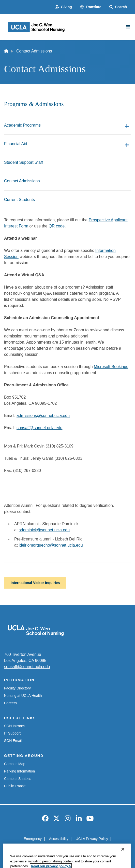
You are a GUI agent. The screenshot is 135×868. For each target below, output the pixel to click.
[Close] (123, 861)
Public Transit (15, 786)
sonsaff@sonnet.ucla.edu (40, 428)
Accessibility (59, 839)
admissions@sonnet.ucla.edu (43, 416)
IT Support (12, 733)
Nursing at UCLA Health (23, 696)
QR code (57, 226)
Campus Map (15, 764)
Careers (10, 703)
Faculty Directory (17, 688)
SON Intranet (14, 726)
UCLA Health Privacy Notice (59, 848)
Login (93, 848)
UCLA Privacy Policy (92, 839)
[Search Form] (118, 7)
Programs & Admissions (34, 104)
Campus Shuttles (18, 779)
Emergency (33, 839)
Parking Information (19, 771)
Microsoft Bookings (111, 367)
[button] (91, 7)
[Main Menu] (128, 27)
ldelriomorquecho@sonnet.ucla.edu (51, 545)
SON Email (13, 741)
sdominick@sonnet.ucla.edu (44, 530)
